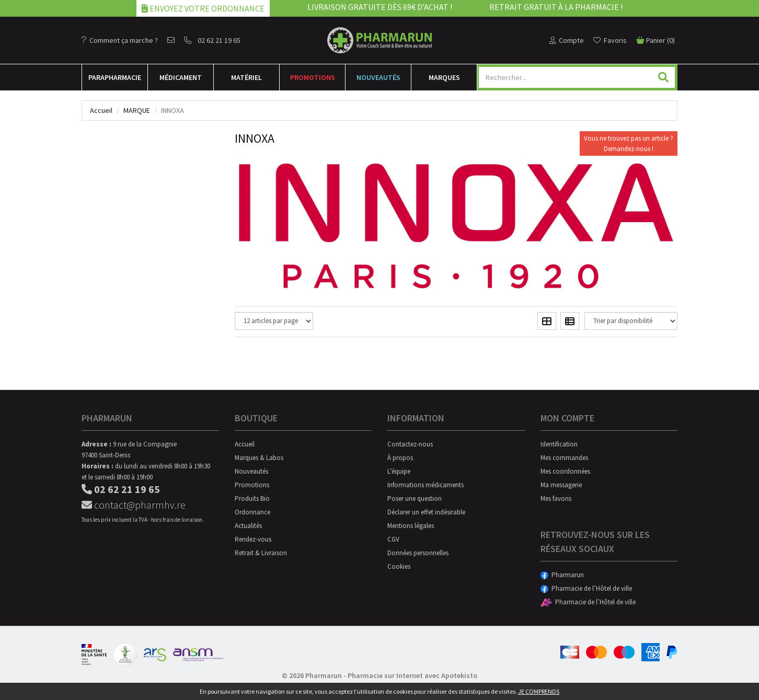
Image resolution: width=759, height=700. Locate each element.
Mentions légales (411, 526)
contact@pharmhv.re (134, 505)
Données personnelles (418, 553)
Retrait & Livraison (261, 553)
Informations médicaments (425, 485)
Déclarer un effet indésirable (426, 512)
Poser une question (415, 498)
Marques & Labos (259, 458)
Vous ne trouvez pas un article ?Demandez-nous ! (629, 144)
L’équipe (399, 471)
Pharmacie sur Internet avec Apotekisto (412, 675)
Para (115, 77)
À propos (400, 458)
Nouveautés (378, 77)
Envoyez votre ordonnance (203, 8)
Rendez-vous (253, 539)
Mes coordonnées (565, 471)
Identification (559, 444)
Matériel (246, 77)
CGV (393, 539)
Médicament (181, 77)
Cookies (399, 566)
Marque (137, 110)
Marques (444, 77)
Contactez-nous (410, 444)
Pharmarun (562, 575)
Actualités (248, 526)
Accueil (101, 110)
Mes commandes (564, 458)
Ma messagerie (561, 485)
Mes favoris (556, 498)
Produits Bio (252, 498)
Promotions (313, 77)
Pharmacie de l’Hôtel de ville (586, 588)
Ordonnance (252, 512)
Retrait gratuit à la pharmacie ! (556, 7)
